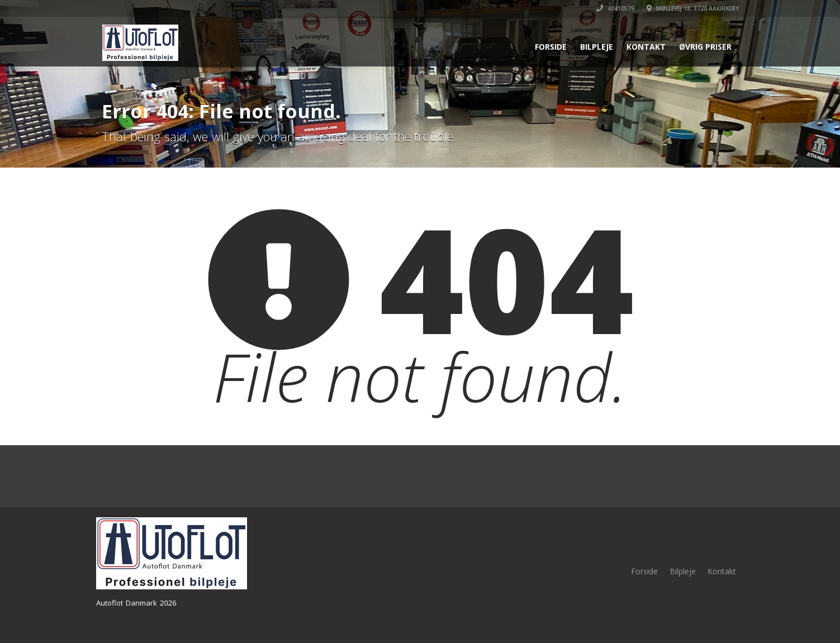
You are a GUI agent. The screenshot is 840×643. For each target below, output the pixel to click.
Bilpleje (597, 47)
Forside (551, 47)
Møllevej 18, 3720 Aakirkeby (693, 8)
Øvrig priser (705, 47)
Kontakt (646, 47)
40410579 (615, 8)
